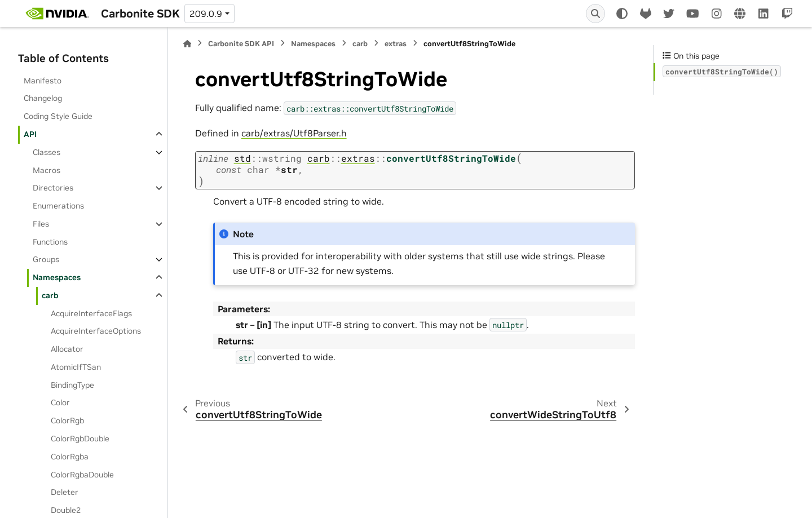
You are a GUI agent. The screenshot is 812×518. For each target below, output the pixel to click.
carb (50, 295)
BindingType (72, 385)
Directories (53, 188)
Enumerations (58, 206)
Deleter (65, 492)
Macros (47, 170)
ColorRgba (70, 457)
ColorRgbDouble (80, 439)
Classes (47, 152)
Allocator (67, 349)
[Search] (595, 14)
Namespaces (57, 277)
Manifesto (43, 81)
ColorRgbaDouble (82, 475)
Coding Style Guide (58, 116)
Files (41, 224)
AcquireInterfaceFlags (91, 313)
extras (396, 44)
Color (60, 402)
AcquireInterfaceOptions (96, 331)
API (30, 134)
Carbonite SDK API (241, 44)
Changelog (43, 98)
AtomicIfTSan (76, 367)
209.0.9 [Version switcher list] (206, 14)
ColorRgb (67, 420)
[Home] (187, 44)
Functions (50, 242)
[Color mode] (622, 14)
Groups (46, 259)
